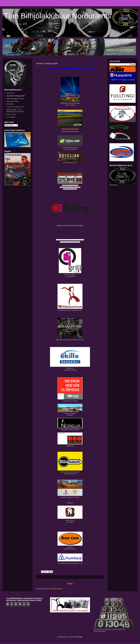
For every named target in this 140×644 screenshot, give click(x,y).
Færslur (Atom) (57, 589)
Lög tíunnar (10, 93)
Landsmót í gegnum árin (15, 107)
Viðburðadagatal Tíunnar (15, 99)
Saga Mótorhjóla (12, 101)
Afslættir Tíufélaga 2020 (16, 96)
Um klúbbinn (11, 117)
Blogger (80, 637)
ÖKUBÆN (10, 104)
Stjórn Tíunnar (11, 114)
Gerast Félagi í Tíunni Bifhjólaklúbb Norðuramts (15, 111)
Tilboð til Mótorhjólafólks (70, 129)
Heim (70, 584)
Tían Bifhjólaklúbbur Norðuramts (57, 16)
